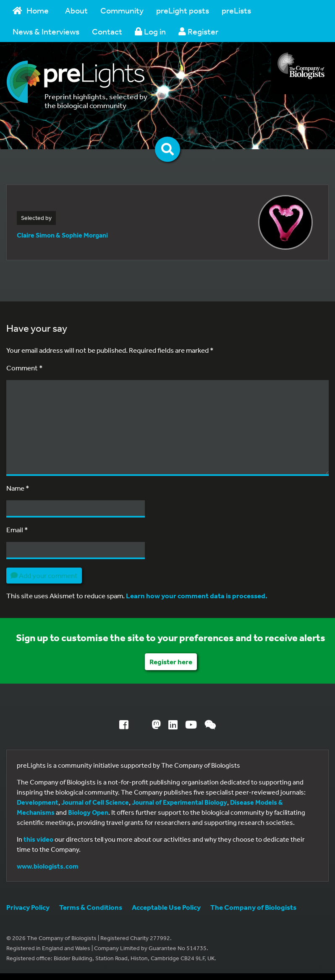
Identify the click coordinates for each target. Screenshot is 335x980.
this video (38, 839)
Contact (107, 31)
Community (122, 10)
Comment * (25, 368)
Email (17, 530)
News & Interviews (46, 31)
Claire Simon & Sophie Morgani (62, 235)
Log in (150, 31)
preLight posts (183, 10)
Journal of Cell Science (95, 802)
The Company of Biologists (253, 907)
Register (198, 31)
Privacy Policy (28, 907)
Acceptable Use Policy (166, 907)
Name (18, 488)
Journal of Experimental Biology (179, 802)
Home (31, 10)
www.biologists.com (48, 866)
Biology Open (88, 812)
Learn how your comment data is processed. (197, 596)
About (76, 10)
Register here (171, 662)
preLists (236, 10)
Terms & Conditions (91, 907)
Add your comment (44, 575)
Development (38, 802)
